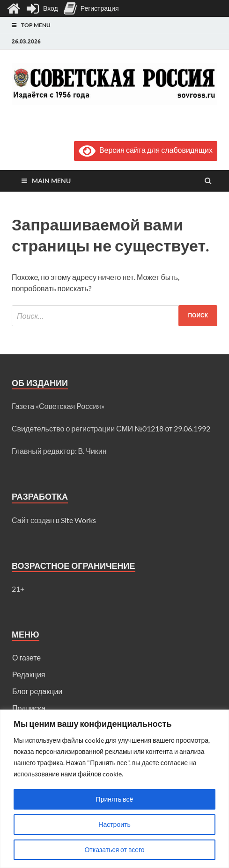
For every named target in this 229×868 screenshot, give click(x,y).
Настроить (114, 824)
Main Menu (51, 181)
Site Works (78, 520)
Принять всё (115, 799)
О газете (26, 657)
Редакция (29, 674)
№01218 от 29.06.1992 (172, 428)
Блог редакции (37, 691)
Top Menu (36, 25)
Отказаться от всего (114, 850)
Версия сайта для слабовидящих (146, 150)
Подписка (29, 708)
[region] (114, 789)
